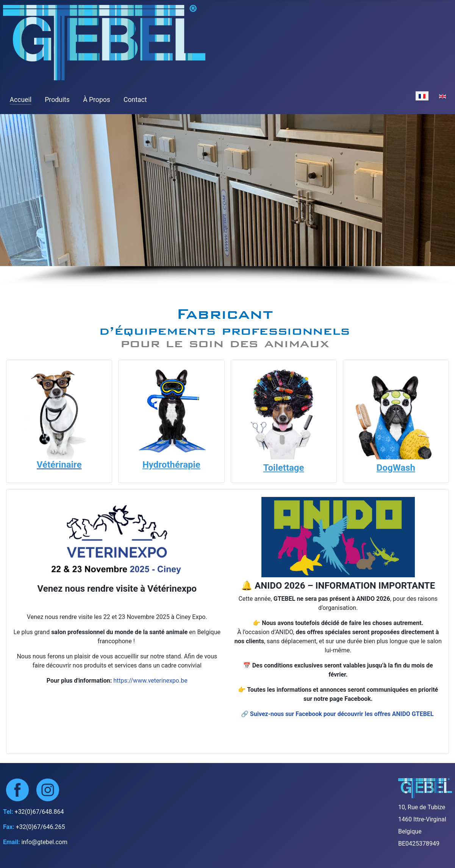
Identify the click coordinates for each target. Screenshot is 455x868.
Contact (135, 100)
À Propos (97, 100)
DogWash (396, 468)
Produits (57, 100)
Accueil (21, 100)
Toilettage (284, 468)
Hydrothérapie (171, 465)
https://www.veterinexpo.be (150, 681)
